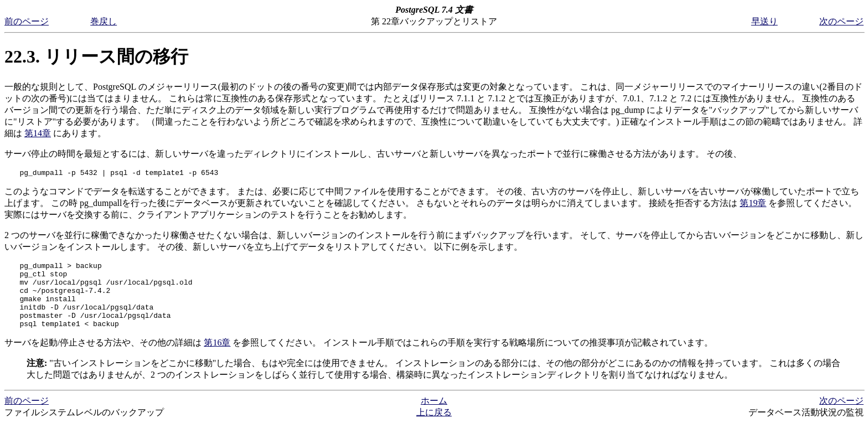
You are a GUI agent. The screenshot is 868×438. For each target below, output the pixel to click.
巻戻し (104, 21)
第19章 (753, 205)
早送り (764, 21)
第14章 (38, 133)
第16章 (217, 357)
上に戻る (434, 427)
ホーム (434, 416)
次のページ (841, 21)
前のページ (27, 21)
